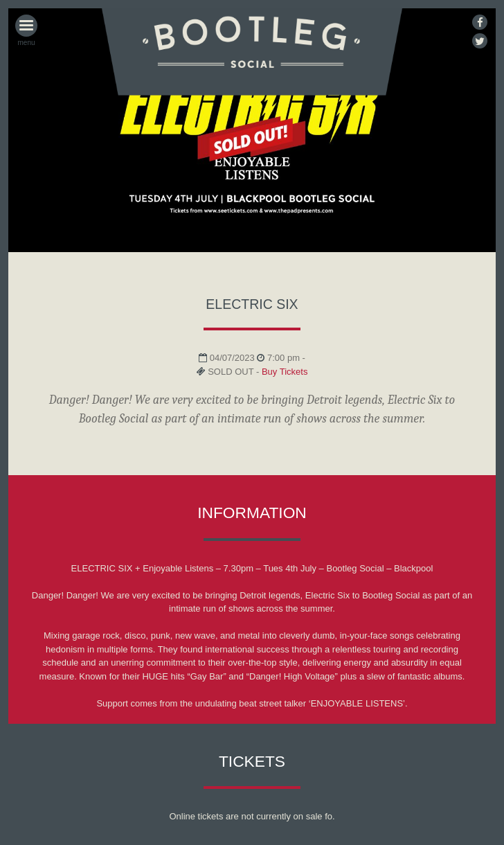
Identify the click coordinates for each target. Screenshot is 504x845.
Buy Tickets (285, 372)
